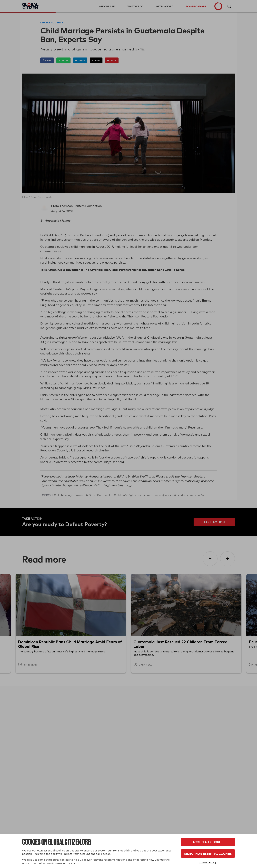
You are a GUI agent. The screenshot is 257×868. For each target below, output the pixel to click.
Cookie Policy (208, 863)
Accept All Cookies (208, 842)
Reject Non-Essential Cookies (208, 854)
